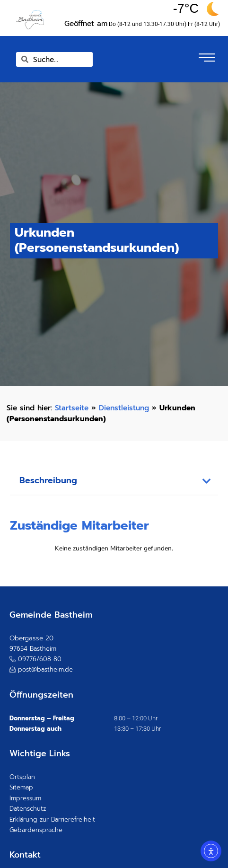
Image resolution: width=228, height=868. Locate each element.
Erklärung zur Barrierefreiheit (52, 819)
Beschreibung (48, 481)
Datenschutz (28, 809)
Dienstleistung (124, 408)
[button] (114, 481)
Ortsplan (22, 777)
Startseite (72, 408)
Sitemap (21, 787)
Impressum (25, 798)
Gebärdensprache (36, 830)
